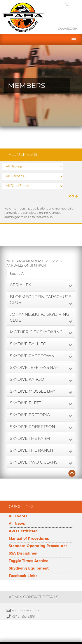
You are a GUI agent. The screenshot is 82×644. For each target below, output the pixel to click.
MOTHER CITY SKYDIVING (36, 321)
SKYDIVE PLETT (26, 392)
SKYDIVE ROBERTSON (32, 416)
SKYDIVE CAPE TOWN (32, 345)
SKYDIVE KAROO (27, 368)
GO (73, 185)
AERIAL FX (20, 274)
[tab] (41, 274)
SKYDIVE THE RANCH (31, 439)
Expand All (17, 263)
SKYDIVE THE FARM (30, 427)
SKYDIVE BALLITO (28, 333)
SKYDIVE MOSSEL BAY (33, 380)
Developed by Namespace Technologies (41, 642)
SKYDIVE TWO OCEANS (34, 451)
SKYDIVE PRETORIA (30, 404)
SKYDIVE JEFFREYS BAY (34, 356)
